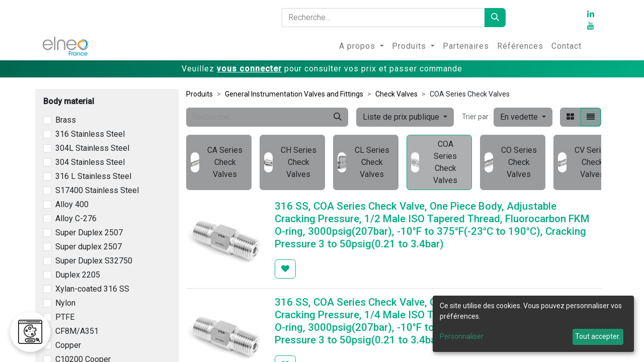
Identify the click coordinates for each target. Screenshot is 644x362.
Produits (199, 94)
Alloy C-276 (76, 218)
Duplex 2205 (78, 275)
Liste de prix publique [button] (402, 117)
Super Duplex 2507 (89, 233)
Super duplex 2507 (89, 247)
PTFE (65, 317)
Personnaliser (462, 336)
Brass (66, 120)
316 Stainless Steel (90, 134)
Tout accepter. (598, 336)
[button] (523, 117)
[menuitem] (361, 46)
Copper (68, 345)
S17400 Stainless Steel (97, 190)
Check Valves (396, 94)
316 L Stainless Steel (93, 176)
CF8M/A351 (77, 331)
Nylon (65, 303)
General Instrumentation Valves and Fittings (294, 94)
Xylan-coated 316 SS (92, 289)
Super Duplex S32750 (94, 261)
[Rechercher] (495, 18)
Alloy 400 (72, 204)
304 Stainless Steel (90, 162)
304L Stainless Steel (92, 148)
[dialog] (533, 324)
